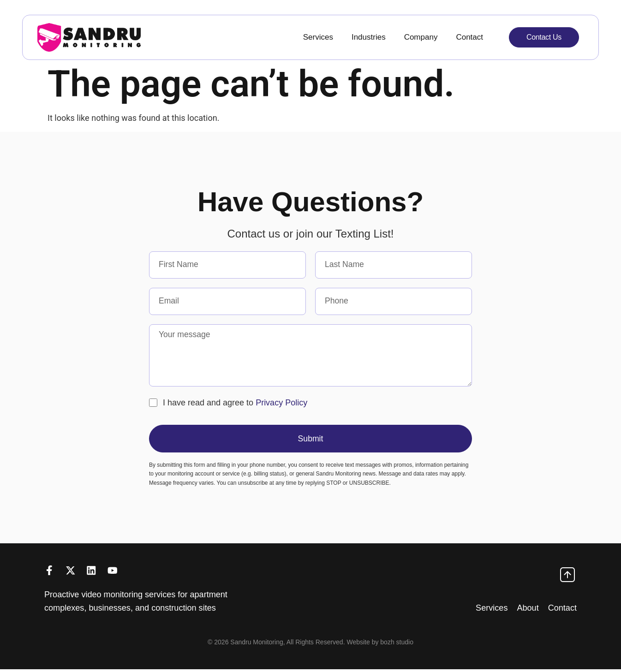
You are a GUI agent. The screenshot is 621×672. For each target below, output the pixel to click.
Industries (369, 37)
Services (318, 37)
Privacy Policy (281, 404)
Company (421, 37)
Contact (469, 37)
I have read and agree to (235, 404)
